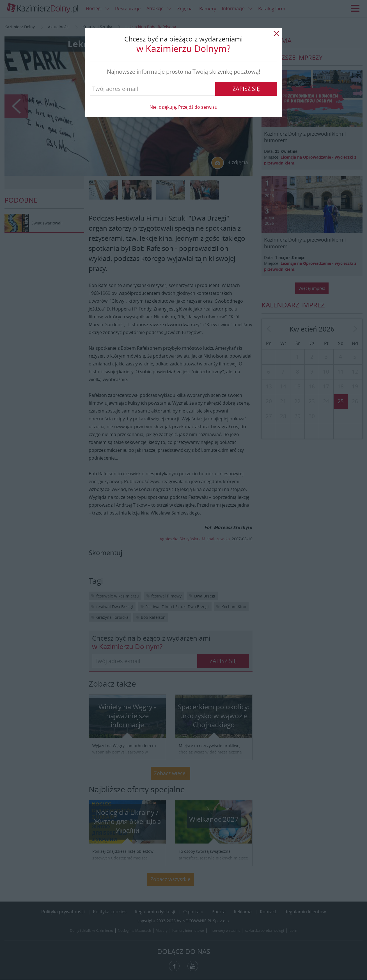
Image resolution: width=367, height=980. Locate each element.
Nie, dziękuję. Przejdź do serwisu (183, 107)
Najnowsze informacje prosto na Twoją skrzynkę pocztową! (183, 72)
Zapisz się (246, 89)
